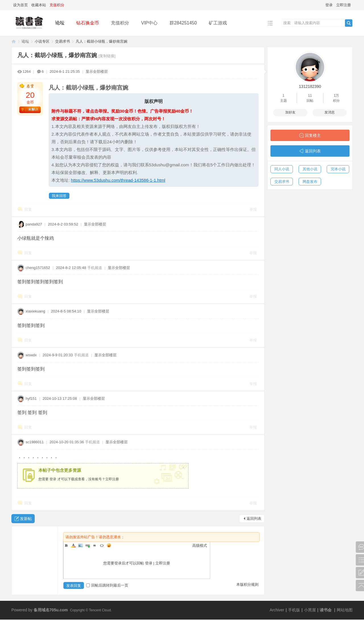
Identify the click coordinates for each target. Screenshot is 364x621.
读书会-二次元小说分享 (14, 41)
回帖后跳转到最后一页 (107, 585)
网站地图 (345, 610)
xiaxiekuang (35, 311)
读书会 (326, 610)
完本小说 (338, 169)
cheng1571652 (38, 268)
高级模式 (200, 546)
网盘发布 (310, 182)
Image (80, 545)
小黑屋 (310, 610)
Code (102, 545)
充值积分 (120, 23)
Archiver (277, 610)
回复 (28, 209)
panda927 (34, 224)
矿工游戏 (218, 23)
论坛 (60, 23)
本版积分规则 (247, 584)
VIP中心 (149, 23)
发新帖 (26, 519)
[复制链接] (107, 56)
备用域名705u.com (51, 610)
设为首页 (20, 5)
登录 (329, 5)
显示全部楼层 (97, 72)
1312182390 (310, 86)
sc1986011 (35, 442)
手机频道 (95, 268)
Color (73, 545)
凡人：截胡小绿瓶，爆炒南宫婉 (102, 41)
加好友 (290, 112)
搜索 (287, 23)
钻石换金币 (88, 23)
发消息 (330, 112)
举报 (253, 209)
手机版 (294, 610)
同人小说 (282, 169)
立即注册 (344, 5)
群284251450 (183, 23)
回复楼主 (313, 135)
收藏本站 (39, 5)
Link (88, 545)
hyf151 (31, 399)
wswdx (31, 355)
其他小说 (310, 169)
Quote (95, 545)
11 (310, 96)
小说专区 (42, 41)
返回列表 (254, 518)
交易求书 (63, 41)
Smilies (109, 545)
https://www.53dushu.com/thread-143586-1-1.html (118, 180)
